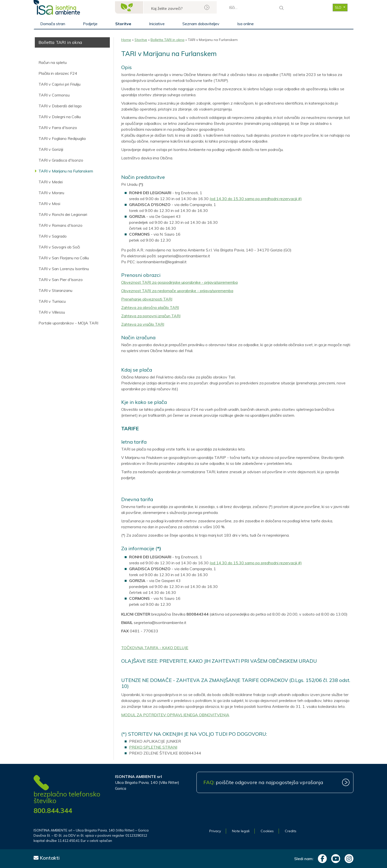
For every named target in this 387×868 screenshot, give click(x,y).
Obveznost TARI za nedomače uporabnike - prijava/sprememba (177, 291)
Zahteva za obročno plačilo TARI (150, 307)
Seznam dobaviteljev (201, 24)
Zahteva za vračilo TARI (143, 324)
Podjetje (90, 24)
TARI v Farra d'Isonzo (58, 128)
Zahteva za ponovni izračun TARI (151, 316)
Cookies (267, 831)
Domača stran (53, 24)
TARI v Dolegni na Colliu (60, 117)
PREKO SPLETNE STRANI (153, 747)
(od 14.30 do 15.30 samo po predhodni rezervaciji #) (256, 199)
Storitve (123, 24)
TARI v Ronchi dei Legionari (63, 214)
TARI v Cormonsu (54, 95)
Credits (291, 831)
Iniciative (157, 24)
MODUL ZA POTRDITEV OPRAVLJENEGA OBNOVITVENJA (175, 715)
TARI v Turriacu (52, 301)
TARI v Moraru (51, 193)
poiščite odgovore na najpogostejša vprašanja (263, 782)
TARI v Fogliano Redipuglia (62, 138)
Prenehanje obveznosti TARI (147, 299)
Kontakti (47, 858)
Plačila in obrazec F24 (58, 73)
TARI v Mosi (49, 204)
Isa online (245, 24)
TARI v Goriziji (51, 149)
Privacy (215, 831)
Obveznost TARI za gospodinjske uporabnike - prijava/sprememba (179, 282)
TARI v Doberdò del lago (60, 106)
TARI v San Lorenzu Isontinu (64, 269)
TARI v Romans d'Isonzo (60, 225)
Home (126, 40)
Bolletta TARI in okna (167, 40)
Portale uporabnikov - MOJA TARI (68, 323)
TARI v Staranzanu (55, 290)
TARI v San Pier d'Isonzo (61, 280)
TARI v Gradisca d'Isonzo (61, 160)
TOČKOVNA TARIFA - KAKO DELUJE (155, 648)
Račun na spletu (53, 62)
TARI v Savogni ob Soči (59, 247)
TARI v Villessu (52, 312)
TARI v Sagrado (53, 236)
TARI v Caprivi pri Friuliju (59, 84)
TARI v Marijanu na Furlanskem (66, 171)
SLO (339, 7)
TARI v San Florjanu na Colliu (64, 258)
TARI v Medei (51, 182)
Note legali (241, 831)
